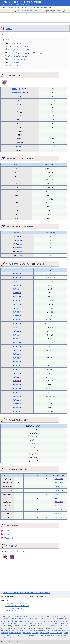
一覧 (22, 11)
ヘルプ (35, 11)
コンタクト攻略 (44, 633)
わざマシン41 (17, 327)
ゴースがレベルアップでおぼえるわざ (20, 47)
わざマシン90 (17, 408)
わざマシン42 (17, 331)
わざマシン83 (17, 396)
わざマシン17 (17, 289)
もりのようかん (9, 531)
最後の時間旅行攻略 (15, 633)
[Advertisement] (35, 17)
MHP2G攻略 (42, 630)
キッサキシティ (59, 510)
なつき (19, 139)
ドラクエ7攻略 (18, 628)
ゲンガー (24, 551)
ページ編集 (43, 11)
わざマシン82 (17, 392)
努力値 (31, 227)
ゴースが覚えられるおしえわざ (18, 59)
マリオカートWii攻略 (18, 630)
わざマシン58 (17, 362)
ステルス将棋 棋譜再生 (27, 635)
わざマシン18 (17, 293)
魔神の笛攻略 (27, 633)
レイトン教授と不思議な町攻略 (56, 630)
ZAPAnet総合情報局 (7, 7)
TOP (3, 34)
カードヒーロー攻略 (56, 633)
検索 (31, 11)
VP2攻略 (61, 623)
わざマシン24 (17, 304)
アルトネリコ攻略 (52, 621)
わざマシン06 (17, 274)
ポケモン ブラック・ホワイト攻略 (33, 616)
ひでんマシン (27, 264)
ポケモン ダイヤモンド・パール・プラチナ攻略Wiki (21, 2)
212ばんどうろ (59, 479)
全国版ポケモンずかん (19, 89)
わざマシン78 (17, 385)
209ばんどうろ (8, 538)
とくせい (20, 104)
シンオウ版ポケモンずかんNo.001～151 (17, 603)
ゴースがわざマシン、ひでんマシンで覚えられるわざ (25, 53)
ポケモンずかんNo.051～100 (14, 608)
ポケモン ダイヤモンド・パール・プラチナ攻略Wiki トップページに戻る (27, 593)
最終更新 (27, 11)
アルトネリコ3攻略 (11, 623)
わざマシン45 (17, 343)
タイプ (20, 100)
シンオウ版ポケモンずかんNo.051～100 (17, 606)
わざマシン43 (17, 335)
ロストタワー (8, 534)
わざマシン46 (17, 346)
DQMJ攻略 (23, 626)
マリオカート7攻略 (31, 630)
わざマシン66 (17, 377)
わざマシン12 (17, 285)
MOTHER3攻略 (6, 630)
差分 (54, 11)
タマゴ (18, 146)
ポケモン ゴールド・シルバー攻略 (12, 616)
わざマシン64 (17, 373)
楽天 (59, 635)
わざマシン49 (17, 354)
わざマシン (16, 264)
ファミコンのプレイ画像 (43, 635)
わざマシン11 (17, 281)
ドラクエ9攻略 (38, 628)
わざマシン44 (17, 339)
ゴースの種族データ (15, 43)
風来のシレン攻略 (56, 628)
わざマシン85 (17, 400)
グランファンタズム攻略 (25, 623)
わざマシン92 (17, 412)
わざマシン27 (17, 308)
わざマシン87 (17, 404)
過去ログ (59, 11)
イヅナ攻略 (35, 633)
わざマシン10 (17, 277)
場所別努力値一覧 (10, 611)
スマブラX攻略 (53, 623)
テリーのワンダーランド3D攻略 (46, 626)
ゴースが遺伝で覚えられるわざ (18, 56)
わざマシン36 (17, 323)
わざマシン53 (17, 358)
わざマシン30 (17, 316)
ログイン (66, 11)
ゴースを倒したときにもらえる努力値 (20, 50)
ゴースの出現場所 (14, 62)
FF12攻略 (47, 628)
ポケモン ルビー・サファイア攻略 (35, 621)
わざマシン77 (17, 381)
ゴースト (51, 100)
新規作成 (49, 11)
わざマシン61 (17, 366)
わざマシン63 (17, 369)
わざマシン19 (17, 297)
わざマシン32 (17, 320)
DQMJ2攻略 (31, 626)
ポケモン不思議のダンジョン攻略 (14, 621)
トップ (18, 11)
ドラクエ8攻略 (28, 628)
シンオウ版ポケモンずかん (19, 93)
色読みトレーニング (13, 635)
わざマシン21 (17, 301)
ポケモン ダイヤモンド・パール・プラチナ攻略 (23, 619)
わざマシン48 (17, 350)
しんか (14, 546)
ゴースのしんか (13, 66)
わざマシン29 (17, 312)
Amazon (54, 635)
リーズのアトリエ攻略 (41, 623)
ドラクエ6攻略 (8, 628)
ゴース (9, 29)
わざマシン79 (17, 389)
